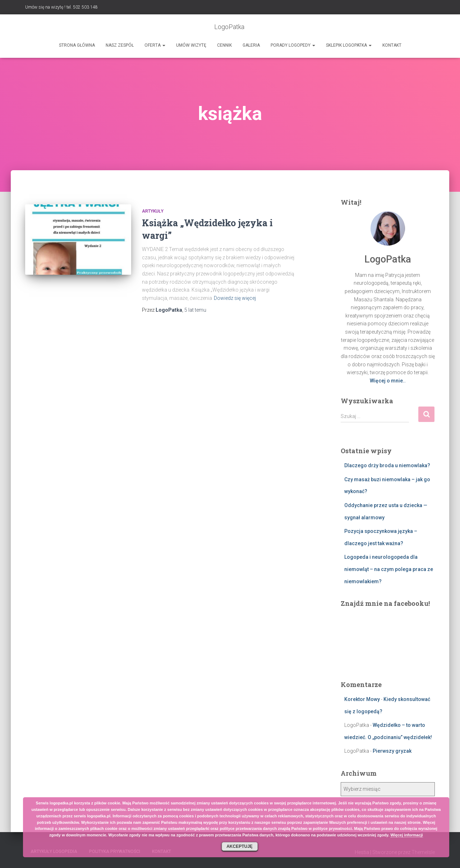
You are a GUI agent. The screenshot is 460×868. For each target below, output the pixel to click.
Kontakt (392, 45)
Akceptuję (240, 846)
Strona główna (77, 45)
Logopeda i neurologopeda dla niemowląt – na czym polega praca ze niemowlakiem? (389, 569)
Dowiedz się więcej (235, 298)
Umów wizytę (191, 45)
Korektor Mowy (362, 699)
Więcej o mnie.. (388, 381)
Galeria (251, 45)
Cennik (224, 45)
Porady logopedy (293, 45)
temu (195, 310)
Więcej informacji (407, 835)
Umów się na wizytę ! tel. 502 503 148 (61, 7)
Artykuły (153, 211)
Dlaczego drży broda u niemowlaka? (387, 465)
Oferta (155, 45)
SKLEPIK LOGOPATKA (349, 45)
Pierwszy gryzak (392, 751)
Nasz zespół (120, 45)
